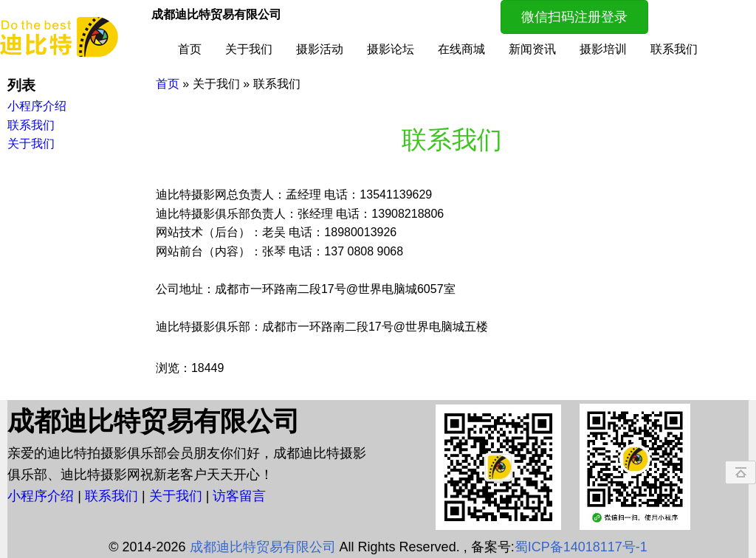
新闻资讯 (532, 49)
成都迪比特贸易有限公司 (263, 547)
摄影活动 (320, 49)
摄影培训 (603, 49)
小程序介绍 (42, 496)
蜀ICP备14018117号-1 (581, 547)
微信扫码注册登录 (574, 17)
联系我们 (674, 49)
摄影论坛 (391, 49)
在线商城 (461, 49)
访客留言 (239, 496)
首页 (190, 49)
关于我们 (249, 49)
